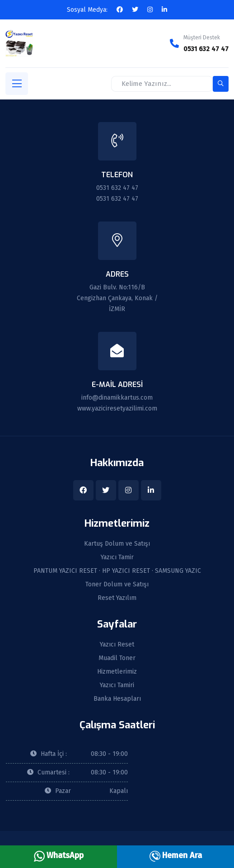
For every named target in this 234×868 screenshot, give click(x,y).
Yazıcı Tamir (117, 557)
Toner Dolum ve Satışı (117, 585)
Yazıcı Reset (117, 645)
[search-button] (221, 84)
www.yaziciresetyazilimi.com (117, 408)
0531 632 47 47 (206, 49)
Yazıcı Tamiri (117, 685)
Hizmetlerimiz (117, 672)
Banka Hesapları (117, 699)
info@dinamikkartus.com (117, 398)
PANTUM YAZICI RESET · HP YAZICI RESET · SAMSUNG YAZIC (117, 571)
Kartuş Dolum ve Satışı (117, 544)
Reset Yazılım (117, 598)
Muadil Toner (117, 658)
